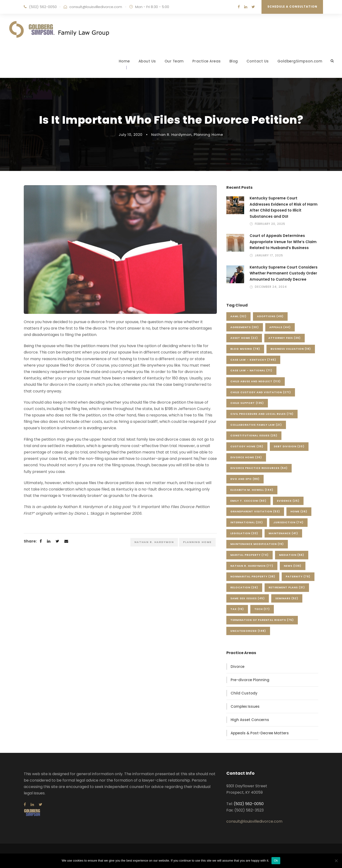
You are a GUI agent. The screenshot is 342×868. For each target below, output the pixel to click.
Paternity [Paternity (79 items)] (298, 576)
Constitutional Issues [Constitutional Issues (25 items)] (254, 435)
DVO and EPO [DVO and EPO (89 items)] (245, 479)
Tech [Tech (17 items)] (262, 609)
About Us (147, 61)
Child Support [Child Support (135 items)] (247, 403)
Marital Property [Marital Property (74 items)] (249, 555)
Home (124, 61)
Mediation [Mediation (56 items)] (292, 555)
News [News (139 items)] (293, 566)
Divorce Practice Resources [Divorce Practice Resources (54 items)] (259, 468)
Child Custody (244, 693)
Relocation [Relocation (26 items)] (244, 587)
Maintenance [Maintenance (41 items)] (283, 533)
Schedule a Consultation (292, 7)
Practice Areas (207, 61)
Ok (276, 861)
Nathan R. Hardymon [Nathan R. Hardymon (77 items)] (252, 566)
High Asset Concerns (250, 720)
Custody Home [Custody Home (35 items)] (247, 446)
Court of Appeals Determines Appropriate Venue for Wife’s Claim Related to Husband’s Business (283, 242)
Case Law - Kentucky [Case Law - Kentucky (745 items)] (253, 360)
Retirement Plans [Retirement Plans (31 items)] (287, 587)
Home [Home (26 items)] (299, 511)
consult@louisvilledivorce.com (96, 7)
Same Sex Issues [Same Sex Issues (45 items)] (248, 598)
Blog (234, 61)
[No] (336, 861)
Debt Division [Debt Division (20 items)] (289, 446)
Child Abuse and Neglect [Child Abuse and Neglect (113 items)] (256, 381)
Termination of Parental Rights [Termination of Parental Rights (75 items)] (262, 620)
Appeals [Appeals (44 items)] (280, 327)
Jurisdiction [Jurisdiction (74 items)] (288, 522)
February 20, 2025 (270, 224)
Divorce (237, 667)
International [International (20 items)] (247, 522)
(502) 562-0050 (43, 7)
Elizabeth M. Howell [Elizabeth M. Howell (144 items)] (252, 490)
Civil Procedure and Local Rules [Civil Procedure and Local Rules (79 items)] (262, 414)
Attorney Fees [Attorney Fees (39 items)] (285, 338)
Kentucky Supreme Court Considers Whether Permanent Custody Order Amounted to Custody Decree (284, 273)
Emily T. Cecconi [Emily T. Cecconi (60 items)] (248, 501)
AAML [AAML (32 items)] (238, 316)
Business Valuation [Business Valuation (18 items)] (291, 349)
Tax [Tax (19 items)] (237, 609)
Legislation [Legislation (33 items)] (244, 533)
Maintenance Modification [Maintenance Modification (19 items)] (257, 544)
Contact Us (258, 61)
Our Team (174, 61)
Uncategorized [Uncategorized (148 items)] (248, 631)
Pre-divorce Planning (250, 680)
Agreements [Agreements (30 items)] (245, 327)
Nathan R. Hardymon (171, 134)
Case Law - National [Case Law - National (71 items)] (251, 370)
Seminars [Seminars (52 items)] (287, 598)
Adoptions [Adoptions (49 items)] (270, 316)
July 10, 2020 (131, 134)
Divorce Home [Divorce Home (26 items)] (246, 457)
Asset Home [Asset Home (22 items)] (244, 338)
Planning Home (209, 134)
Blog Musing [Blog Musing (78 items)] (245, 349)
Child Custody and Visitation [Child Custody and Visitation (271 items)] (261, 392)
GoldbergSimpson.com (300, 61)
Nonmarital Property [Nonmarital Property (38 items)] (253, 576)
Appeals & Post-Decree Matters (260, 733)
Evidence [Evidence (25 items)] (288, 501)
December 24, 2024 (271, 287)
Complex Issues (245, 706)
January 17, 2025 (269, 255)
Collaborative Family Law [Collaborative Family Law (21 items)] (256, 425)
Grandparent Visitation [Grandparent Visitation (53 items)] (255, 511)
